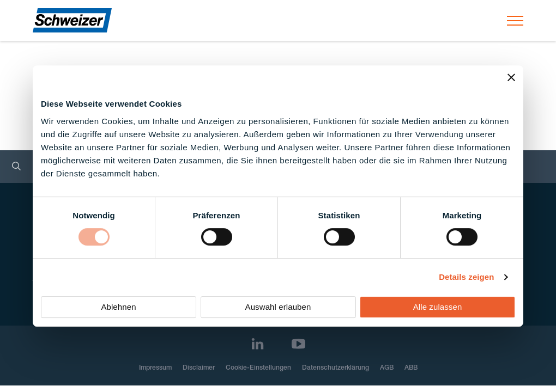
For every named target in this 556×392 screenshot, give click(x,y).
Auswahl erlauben (278, 307)
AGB (387, 368)
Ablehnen (118, 307)
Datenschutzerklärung (336, 368)
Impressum (155, 368)
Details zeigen (466, 277)
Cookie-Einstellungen (258, 368)
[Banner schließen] (511, 77)
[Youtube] (298, 344)
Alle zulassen (438, 307)
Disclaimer (199, 368)
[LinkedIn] (258, 344)
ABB (411, 368)
